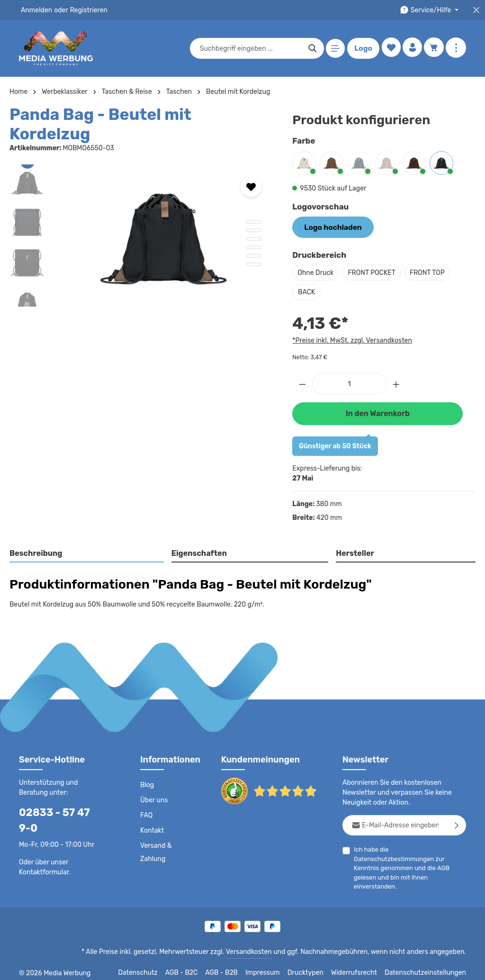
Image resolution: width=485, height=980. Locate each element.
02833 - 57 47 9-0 (59, 810)
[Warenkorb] (434, 49)
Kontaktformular (42, 854)
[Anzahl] (349, 382)
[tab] (87, 552)
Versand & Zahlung (156, 850)
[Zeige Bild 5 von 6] (254, 237)
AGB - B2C (194, 966)
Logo (361, 48)
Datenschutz (152, 966)
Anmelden (36, 10)
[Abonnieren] (457, 823)
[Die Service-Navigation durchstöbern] (431, 10)
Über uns (154, 798)
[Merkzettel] (389, 49)
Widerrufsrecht (361, 966)
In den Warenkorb (377, 411)
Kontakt (151, 828)
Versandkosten (258, 945)
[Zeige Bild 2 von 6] (254, 211)
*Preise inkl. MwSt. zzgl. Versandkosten (350, 339)
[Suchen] (310, 48)
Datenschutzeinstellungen (428, 966)
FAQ (147, 813)
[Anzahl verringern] (302, 382)
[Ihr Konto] (411, 49)
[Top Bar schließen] (476, 10)
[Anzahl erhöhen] (396, 382)
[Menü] (334, 49)
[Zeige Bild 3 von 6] (254, 220)
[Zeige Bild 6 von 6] (254, 245)
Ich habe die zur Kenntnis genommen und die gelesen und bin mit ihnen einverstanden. (410, 856)
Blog (147, 783)
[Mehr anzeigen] (456, 49)
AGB (450, 857)
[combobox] (249, 48)
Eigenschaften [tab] (198, 551)
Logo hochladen (330, 227)
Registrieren (85, 10)
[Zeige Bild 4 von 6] (254, 228)
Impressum (274, 966)
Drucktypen (315, 966)
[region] (141, 217)
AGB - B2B (234, 966)
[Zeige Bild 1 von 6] (254, 203)
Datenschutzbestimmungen (426, 847)
